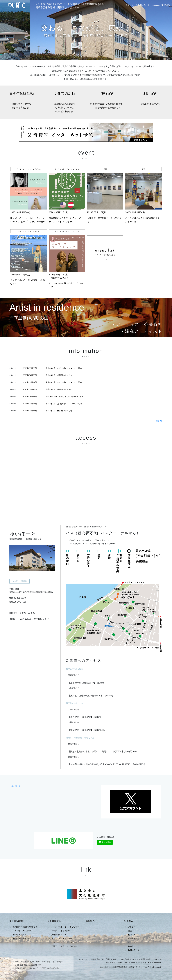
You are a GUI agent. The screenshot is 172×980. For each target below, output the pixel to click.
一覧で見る (158, 421)
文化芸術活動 (64, 103)
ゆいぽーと (16, 786)
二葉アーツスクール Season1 (64, 942)
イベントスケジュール (22, 931)
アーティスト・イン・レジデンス (65, 927)
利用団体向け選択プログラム (25, 927)
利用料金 (132, 935)
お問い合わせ (142, 5)
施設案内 (107, 101)
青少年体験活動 (21, 101)
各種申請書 (133, 938)
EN (169, 5)
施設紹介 (132, 931)
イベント (132, 942)
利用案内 (150, 99)
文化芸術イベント (59, 935)
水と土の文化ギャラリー (62, 938)
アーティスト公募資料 (137, 324)
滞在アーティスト (142, 331)
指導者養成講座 (20, 935)
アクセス (128, 5)
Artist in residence (47, 307)
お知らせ (132, 946)
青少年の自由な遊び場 (22, 938)
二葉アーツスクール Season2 (64, 946)
